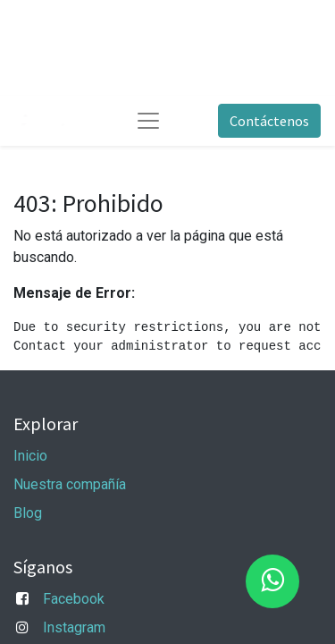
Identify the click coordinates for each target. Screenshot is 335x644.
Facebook (74, 599)
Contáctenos (269, 121)
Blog (28, 513)
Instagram (74, 627)
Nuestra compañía (70, 484)
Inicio (30, 456)
